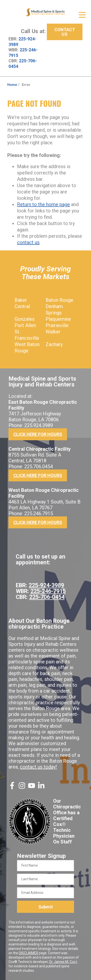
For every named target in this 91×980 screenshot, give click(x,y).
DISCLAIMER (29, 953)
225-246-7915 (48, 591)
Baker (21, 300)
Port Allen (25, 325)
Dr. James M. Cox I (63, 962)
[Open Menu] (82, 15)
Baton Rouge (59, 300)
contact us (28, 242)
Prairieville (57, 325)
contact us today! (38, 767)
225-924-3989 (46, 585)
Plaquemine (58, 319)
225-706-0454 (47, 597)
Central (22, 306)
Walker (53, 332)
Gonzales (25, 319)
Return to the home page (43, 204)
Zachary (54, 344)
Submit (46, 907)
